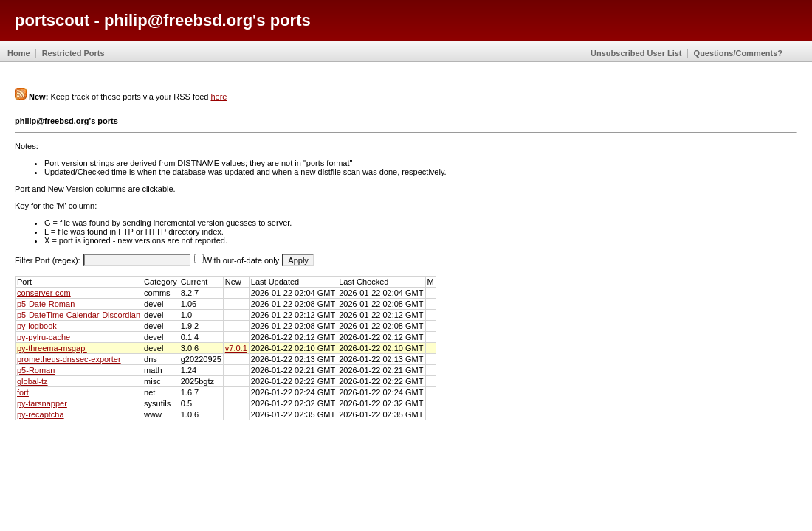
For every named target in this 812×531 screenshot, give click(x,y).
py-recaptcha (41, 414)
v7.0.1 (236, 348)
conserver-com (44, 293)
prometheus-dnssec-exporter (69, 359)
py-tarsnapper (42, 403)
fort (23, 392)
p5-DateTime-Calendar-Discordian (79, 315)
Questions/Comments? (738, 53)
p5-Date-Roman (46, 304)
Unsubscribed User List (636, 53)
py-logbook (37, 326)
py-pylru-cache (44, 337)
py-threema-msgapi (52, 348)
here (219, 97)
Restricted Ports (73, 53)
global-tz (32, 381)
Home (19, 53)
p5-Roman (36, 370)
